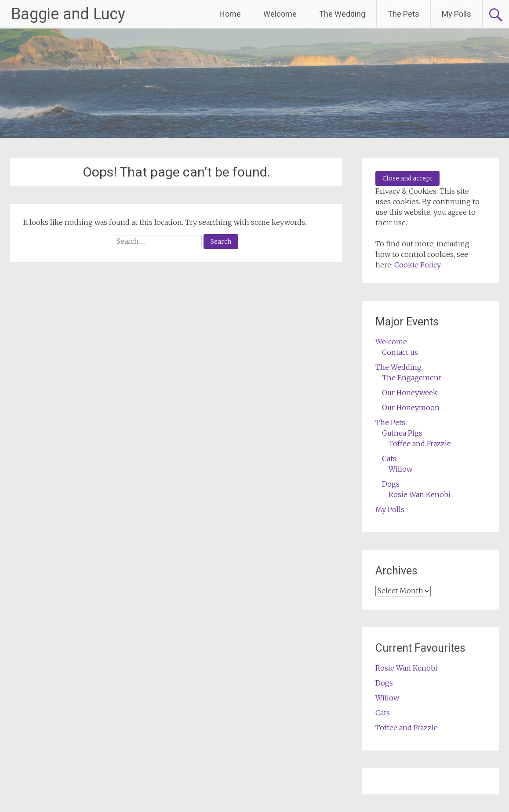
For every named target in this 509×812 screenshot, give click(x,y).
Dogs (391, 484)
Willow (400, 469)
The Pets (404, 14)
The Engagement (412, 378)
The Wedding (342, 14)
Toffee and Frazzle (420, 444)
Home (230, 14)
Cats (389, 458)
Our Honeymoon (411, 408)
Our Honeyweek (410, 393)
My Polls (456, 14)
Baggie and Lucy (68, 14)
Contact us (400, 352)
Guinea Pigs (402, 433)
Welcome (280, 14)
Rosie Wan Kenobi (420, 494)
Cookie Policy (418, 265)
